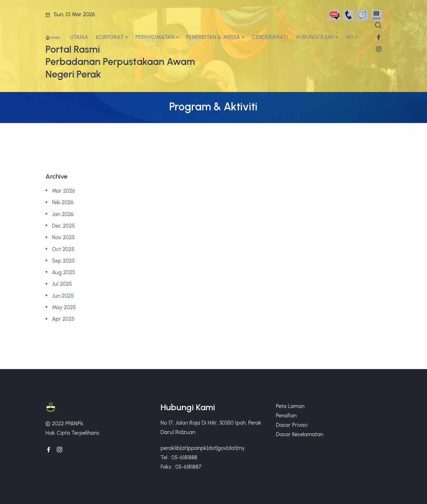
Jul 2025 (62, 284)
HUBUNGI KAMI (315, 37)
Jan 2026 (63, 214)
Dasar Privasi (292, 425)
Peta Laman (290, 406)
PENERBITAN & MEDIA (213, 37)
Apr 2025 (63, 319)
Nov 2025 (63, 237)
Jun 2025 (63, 296)
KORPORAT (110, 37)
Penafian (286, 415)
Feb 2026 (63, 202)
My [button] (350, 37)
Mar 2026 (63, 191)
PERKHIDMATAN (155, 37)
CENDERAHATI (270, 37)
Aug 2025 (63, 272)
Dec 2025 (63, 226)
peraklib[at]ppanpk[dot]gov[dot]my (203, 448)
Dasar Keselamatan (300, 434)
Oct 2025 (63, 249)
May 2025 (64, 307)
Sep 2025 (63, 261)
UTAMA (79, 37)
